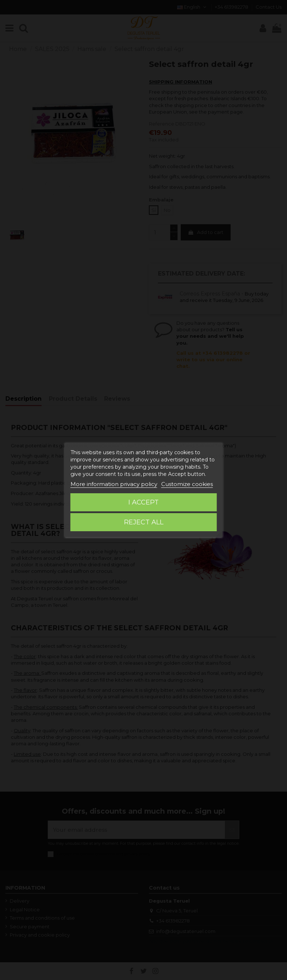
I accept (143, 502)
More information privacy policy (114, 484)
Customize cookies (187, 484)
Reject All (144, 522)
